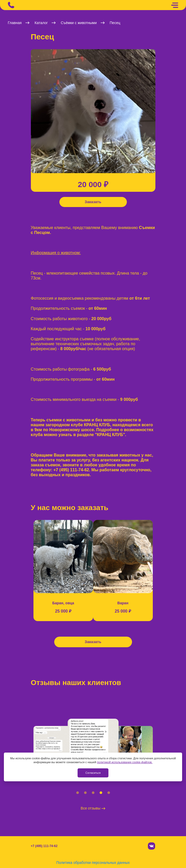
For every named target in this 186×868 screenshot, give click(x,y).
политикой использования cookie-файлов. (125, 762)
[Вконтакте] (151, 846)
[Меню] (175, 5)
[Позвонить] (11, 5)
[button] (32, 114)
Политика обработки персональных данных (93, 863)
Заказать (93, 202)
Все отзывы (93, 808)
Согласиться (93, 773)
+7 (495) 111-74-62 (44, 846)
